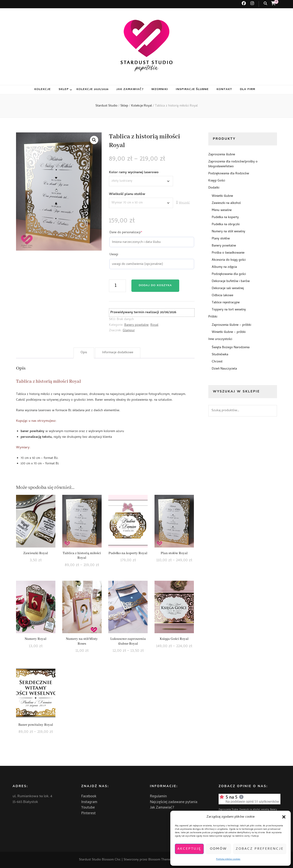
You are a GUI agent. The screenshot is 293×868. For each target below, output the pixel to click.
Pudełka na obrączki (226, 225)
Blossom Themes (160, 860)
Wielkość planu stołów (127, 194)
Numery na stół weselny (228, 232)
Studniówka (220, 355)
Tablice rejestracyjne (226, 303)
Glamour (129, 331)
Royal (154, 325)
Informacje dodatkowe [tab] (118, 353)
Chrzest (217, 362)
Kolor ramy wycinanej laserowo (134, 173)
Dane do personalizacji (133, 233)
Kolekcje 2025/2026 (93, 89)
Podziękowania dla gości (229, 274)
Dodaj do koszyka (155, 286)
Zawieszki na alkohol (226, 203)
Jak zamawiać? (130, 89)
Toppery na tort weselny (229, 310)
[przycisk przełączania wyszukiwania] (265, 4)
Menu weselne (222, 210)
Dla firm (248, 89)
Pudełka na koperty (225, 218)
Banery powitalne (136, 325)
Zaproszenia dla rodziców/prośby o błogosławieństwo (233, 164)
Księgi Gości (217, 181)
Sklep (64, 89)
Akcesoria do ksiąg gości (229, 260)
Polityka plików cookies (228, 859)
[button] (284, 817)
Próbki (213, 317)
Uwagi (114, 255)
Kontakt (224, 89)
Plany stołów (221, 239)
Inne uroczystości (220, 339)
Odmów (218, 849)
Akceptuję (189, 849)
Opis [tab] (84, 353)
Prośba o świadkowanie (228, 253)
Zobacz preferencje (260, 849)
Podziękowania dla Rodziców (229, 174)
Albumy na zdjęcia (224, 267)
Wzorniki (160, 89)
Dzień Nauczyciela (224, 369)
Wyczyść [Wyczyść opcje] (184, 203)
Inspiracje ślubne (192, 89)
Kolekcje (43, 89)
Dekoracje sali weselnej (228, 289)
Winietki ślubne (222, 196)
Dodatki (214, 188)
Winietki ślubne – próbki (229, 332)
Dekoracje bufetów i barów (231, 281)
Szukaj (271, 411)
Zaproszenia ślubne (222, 155)
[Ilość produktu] (117, 286)
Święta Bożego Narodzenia (231, 348)
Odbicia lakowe (222, 296)
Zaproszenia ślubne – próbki (231, 325)
